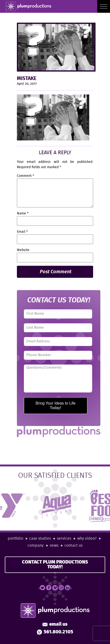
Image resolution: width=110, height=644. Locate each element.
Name (23, 213)
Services (64, 539)
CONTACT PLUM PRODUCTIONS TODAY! (55, 565)
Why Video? (87, 539)
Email (22, 232)
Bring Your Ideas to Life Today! (55, 405)
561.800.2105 (55, 632)
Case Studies (40, 539)
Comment (25, 176)
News (54, 546)
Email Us (55, 624)
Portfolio (15, 539)
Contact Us (73, 546)
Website (23, 250)
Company (36, 546)
